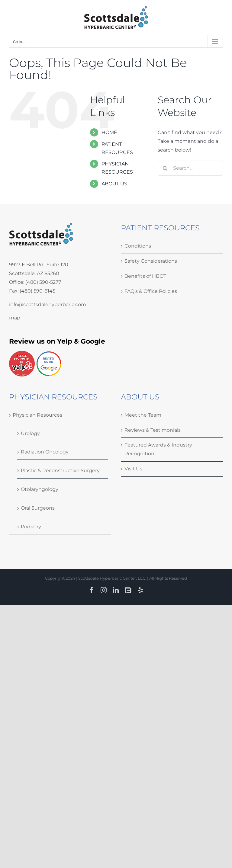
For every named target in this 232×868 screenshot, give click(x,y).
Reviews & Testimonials (153, 430)
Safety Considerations (151, 261)
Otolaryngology (40, 489)
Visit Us (133, 469)
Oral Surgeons (38, 508)
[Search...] (190, 168)
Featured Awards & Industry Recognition (158, 449)
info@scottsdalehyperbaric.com (48, 304)
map (15, 318)
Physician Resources (37, 415)
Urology (30, 433)
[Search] (165, 168)
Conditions (138, 246)
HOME (109, 132)
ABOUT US (114, 184)
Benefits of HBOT (145, 276)
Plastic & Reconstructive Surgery (60, 471)
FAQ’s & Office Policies (151, 291)
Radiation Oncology (45, 452)
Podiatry (31, 527)
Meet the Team (143, 415)
